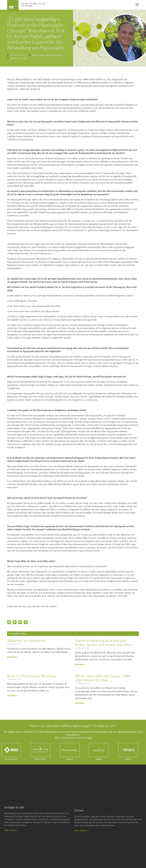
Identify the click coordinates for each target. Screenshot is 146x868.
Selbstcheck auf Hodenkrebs (26, 641)
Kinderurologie (38, 55)
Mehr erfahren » (11, 830)
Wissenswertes (57, 55)
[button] (9, 622)
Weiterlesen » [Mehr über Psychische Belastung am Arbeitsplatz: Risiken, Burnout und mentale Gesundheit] (80, 664)
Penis (47, 55)
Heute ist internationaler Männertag (31, 676)
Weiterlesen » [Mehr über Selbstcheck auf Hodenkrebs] (12, 657)
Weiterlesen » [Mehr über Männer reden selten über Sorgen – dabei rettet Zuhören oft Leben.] (80, 703)
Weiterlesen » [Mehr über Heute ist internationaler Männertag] (12, 696)
